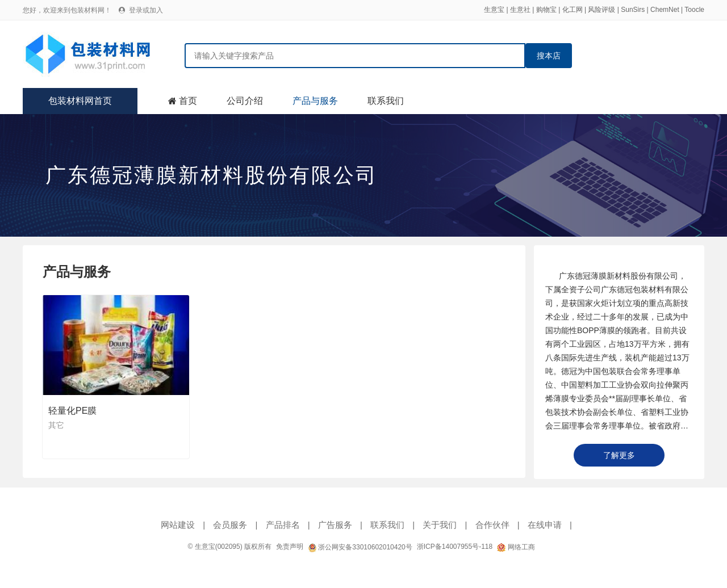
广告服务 (335, 525)
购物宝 (546, 10)
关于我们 (440, 525)
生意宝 (494, 10)
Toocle (694, 10)
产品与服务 (315, 101)
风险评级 (601, 10)
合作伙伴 (492, 525)
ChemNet (665, 10)
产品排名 (283, 525)
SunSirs (633, 10)
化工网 (573, 10)
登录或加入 (146, 10)
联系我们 (386, 101)
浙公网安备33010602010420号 (360, 547)
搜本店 (549, 56)
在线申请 (545, 525)
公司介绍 (245, 101)
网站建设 (178, 525)
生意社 (520, 10)
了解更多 (619, 455)
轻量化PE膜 (72, 411)
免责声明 (290, 547)
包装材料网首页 (80, 101)
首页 (188, 101)
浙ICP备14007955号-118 (455, 547)
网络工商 (516, 547)
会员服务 (230, 525)
